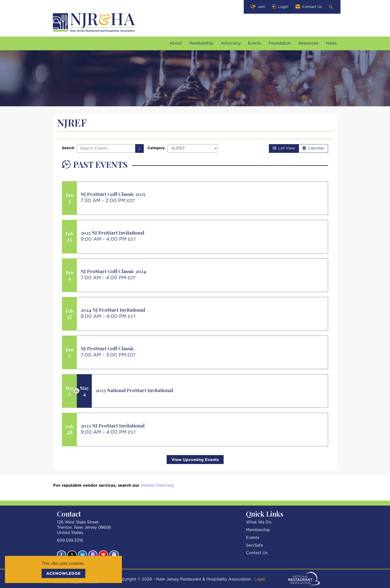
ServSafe (254, 545)
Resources (308, 43)
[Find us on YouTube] (103, 555)
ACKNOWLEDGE (63, 573)
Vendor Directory (157, 485)
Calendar (313, 148)
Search (68, 148)
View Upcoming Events (195, 460)
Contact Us (257, 553)
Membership (201, 43)
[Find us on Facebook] (62, 555)
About (176, 43)
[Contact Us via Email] (114, 555)
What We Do (259, 522)
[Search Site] (331, 7)
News (331, 43)
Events (255, 43)
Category (156, 148)
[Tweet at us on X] (72, 555)
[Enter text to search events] (106, 148)
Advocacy (231, 43)
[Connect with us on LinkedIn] (82, 555)
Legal (260, 579)
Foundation (280, 43)
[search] (140, 148)
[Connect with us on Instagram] (93, 555)
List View (284, 148)
